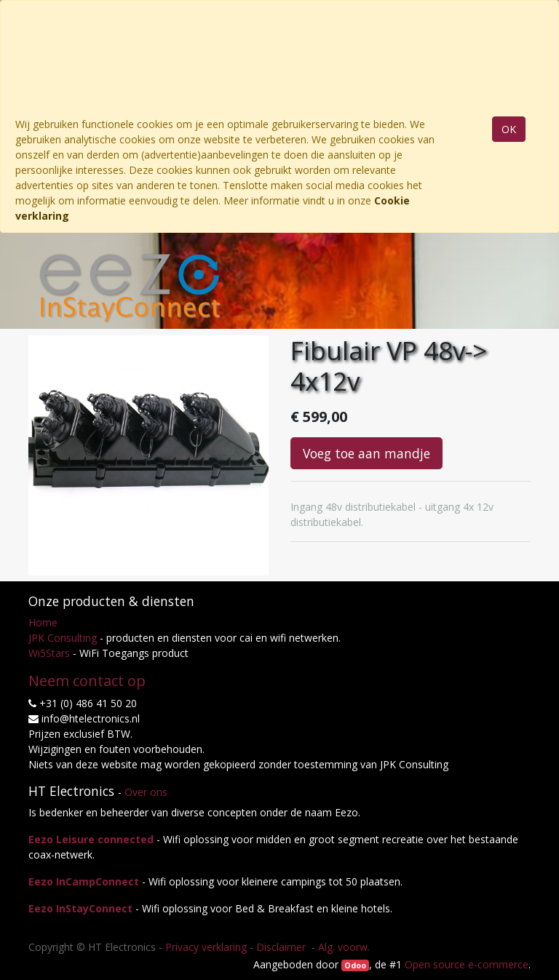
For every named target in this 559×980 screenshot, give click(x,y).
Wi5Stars (49, 653)
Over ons (146, 792)
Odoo (355, 965)
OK (509, 129)
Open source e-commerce (467, 964)
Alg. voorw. (344, 947)
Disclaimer (282, 947)
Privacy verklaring (206, 947)
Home (43, 622)
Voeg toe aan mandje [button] (366, 453)
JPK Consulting (63, 638)
